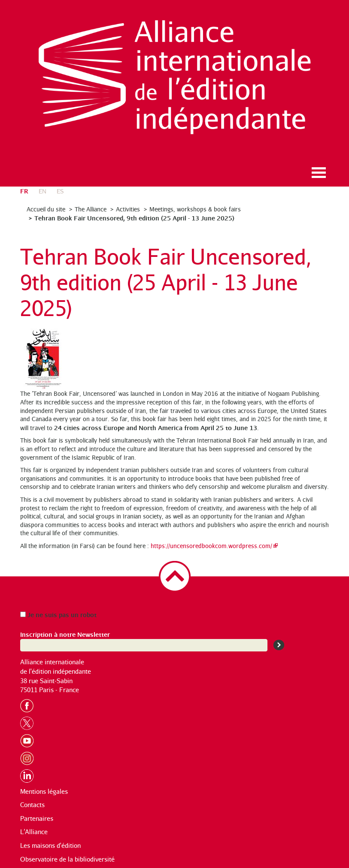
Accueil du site (46, 209)
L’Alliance (34, 832)
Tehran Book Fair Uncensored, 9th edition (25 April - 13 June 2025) (134, 218)
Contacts (32, 805)
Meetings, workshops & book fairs (195, 209)
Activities (128, 209)
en (42, 191)
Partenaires (37, 818)
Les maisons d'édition (50, 845)
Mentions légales (44, 791)
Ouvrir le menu (319, 173)
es (60, 191)
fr (24, 191)
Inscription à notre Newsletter (65, 634)
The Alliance (91, 209)
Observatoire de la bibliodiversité (67, 859)
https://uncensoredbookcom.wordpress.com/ (211, 546)
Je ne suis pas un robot (58, 614)
